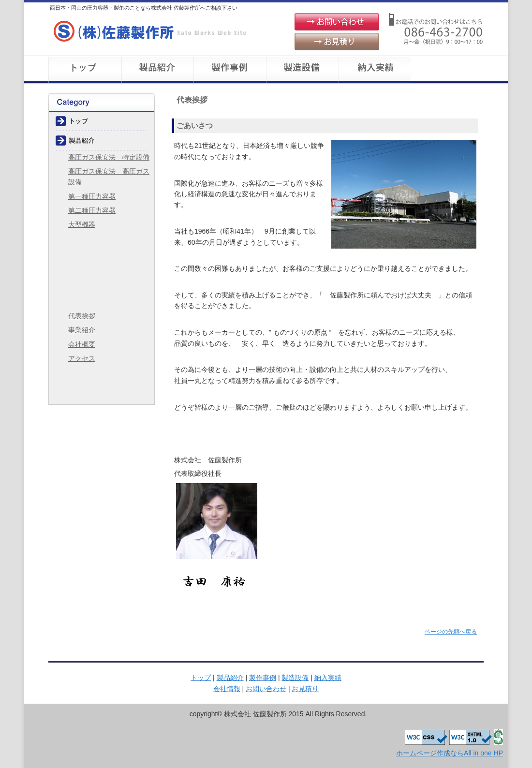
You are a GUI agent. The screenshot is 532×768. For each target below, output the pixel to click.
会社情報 (102, 299)
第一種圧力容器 (92, 196)
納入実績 (375, 70)
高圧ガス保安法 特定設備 (109, 157)
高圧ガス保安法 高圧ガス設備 (109, 177)
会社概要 (447, 70)
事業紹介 (82, 330)
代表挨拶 (82, 316)
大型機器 (82, 224)
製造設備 (302, 70)
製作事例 (230, 70)
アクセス (82, 358)
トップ (85, 70)
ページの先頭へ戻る (451, 632)
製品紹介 (157, 70)
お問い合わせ (337, 22)
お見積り (337, 42)
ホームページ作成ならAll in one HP (450, 753)
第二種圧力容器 (92, 210)
